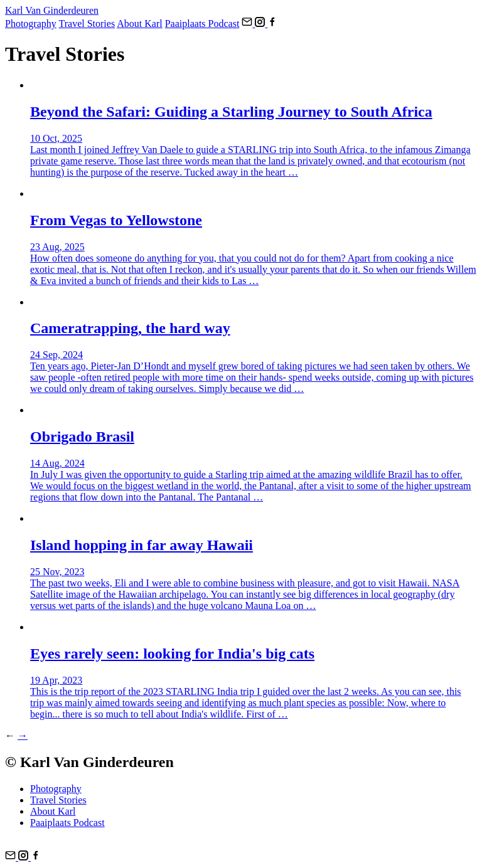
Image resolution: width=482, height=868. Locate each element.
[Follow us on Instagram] (261, 24)
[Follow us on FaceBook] (272, 24)
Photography (31, 24)
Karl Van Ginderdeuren (52, 10)
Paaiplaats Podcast (202, 24)
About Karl (139, 24)
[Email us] (248, 24)
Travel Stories (87, 24)
